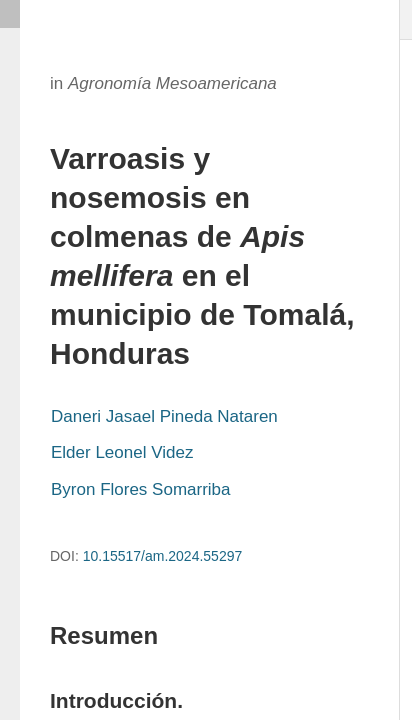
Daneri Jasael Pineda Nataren (164, 416)
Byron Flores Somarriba (141, 489)
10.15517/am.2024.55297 (163, 556)
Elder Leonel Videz (122, 452)
